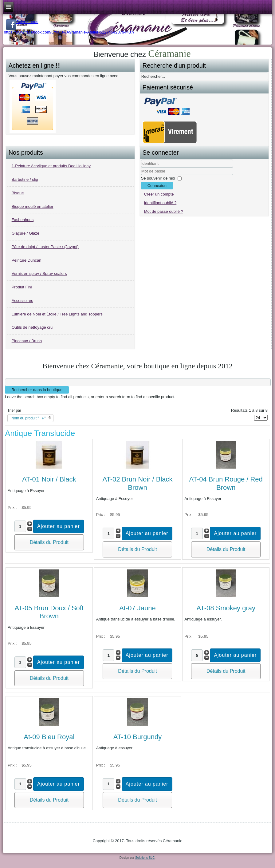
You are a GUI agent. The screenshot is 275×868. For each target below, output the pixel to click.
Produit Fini (22, 287)
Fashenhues (23, 220)
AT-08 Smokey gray (226, 608)
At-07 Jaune (137, 608)
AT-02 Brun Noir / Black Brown (137, 483)
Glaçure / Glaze (26, 233)
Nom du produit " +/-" (29, 418)
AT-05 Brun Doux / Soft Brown (49, 612)
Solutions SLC (145, 858)
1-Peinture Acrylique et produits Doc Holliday (51, 166)
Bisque (18, 193)
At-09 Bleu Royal (49, 737)
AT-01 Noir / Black (49, 479)
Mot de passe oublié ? (164, 211)
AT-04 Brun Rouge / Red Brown (226, 483)
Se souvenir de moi (158, 178)
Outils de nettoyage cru (32, 327)
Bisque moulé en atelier (33, 206)
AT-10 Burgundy (137, 737)
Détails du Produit (49, 542)
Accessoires (22, 301)
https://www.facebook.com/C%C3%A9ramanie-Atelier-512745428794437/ (69, 32)
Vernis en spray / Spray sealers (39, 273)
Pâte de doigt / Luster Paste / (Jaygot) (45, 247)
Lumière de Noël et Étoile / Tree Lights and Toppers (57, 314)
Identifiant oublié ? (160, 203)
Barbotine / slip (25, 179)
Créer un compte (159, 194)
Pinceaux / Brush (27, 341)
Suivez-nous (22, 22)
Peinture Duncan (27, 260)
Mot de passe (141, 175)
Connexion (157, 186)
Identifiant (141, 167)
